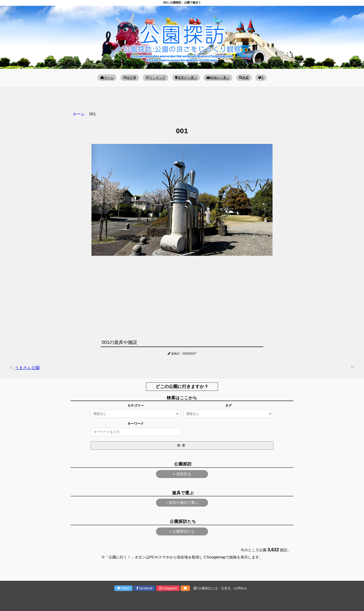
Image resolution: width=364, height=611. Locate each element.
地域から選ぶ (218, 78)
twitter (123, 588)
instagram (168, 588)
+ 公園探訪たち (182, 531)
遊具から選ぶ (186, 78)
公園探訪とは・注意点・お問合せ (220, 588)
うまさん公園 (27, 368)
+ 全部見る (182, 474)
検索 (244, 78)
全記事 (130, 78)
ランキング (156, 78)
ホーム (107, 78)
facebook (144, 588)
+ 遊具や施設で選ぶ (182, 503)
